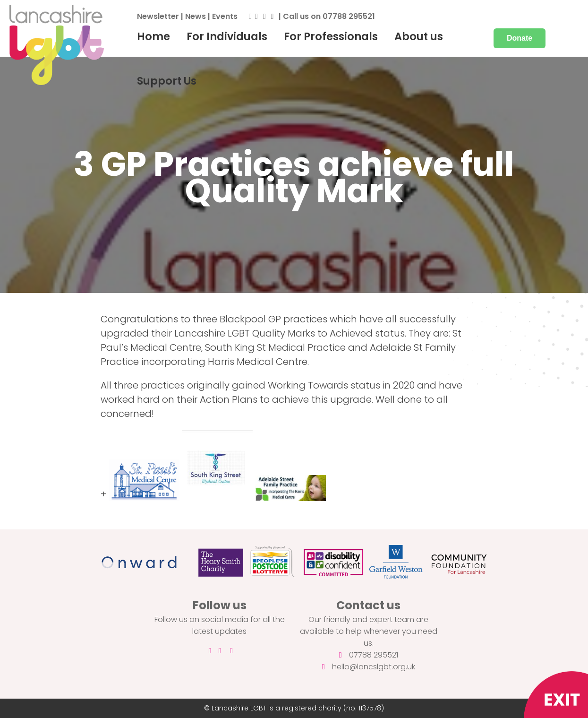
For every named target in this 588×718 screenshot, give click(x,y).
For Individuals (227, 36)
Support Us (167, 81)
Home (153, 36)
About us (419, 36)
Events (225, 16)
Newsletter (158, 16)
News (196, 16)
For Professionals (331, 36)
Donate (520, 38)
